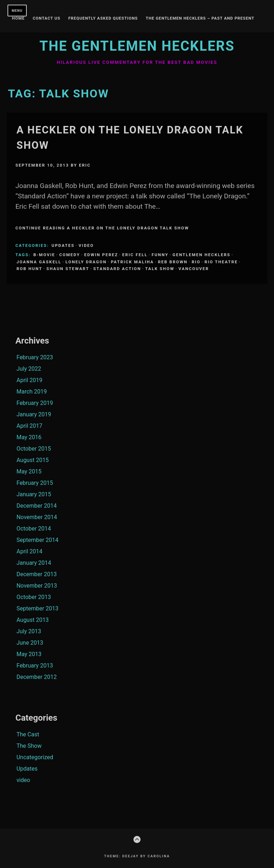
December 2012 (37, 677)
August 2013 (32, 620)
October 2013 (34, 597)
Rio (196, 262)
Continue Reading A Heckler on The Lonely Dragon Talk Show (102, 228)
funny (160, 255)
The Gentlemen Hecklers (137, 46)
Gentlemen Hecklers (202, 255)
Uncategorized (35, 757)
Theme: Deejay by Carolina (137, 856)
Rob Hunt (29, 269)
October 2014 (34, 529)
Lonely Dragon (86, 262)
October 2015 (34, 449)
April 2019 (29, 380)
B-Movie (44, 255)
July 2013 (29, 631)
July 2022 (29, 369)
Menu (17, 11)
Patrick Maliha (133, 262)
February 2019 (35, 403)
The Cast (28, 734)
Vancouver (194, 269)
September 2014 (37, 540)
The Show (29, 746)
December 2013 (37, 574)
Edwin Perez (101, 255)
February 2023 (35, 357)
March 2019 (32, 392)
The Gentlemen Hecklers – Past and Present (200, 19)
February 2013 (35, 666)
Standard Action (117, 269)
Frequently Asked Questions (103, 19)
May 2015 (29, 471)
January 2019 (34, 414)
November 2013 (37, 586)
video (86, 245)
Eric (85, 165)
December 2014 (37, 506)
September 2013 (37, 608)
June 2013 (30, 643)
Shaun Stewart (68, 269)
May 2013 (29, 654)
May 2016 (29, 437)
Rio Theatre (221, 262)
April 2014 (29, 551)
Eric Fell (135, 255)
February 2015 (35, 483)
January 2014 (34, 563)
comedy (70, 255)
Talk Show (160, 269)
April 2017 (29, 426)
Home (19, 19)
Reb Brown (173, 262)
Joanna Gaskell (39, 262)
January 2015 (34, 494)
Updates (63, 245)
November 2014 (37, 517)
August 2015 (32, 460)
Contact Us (47, 19)
